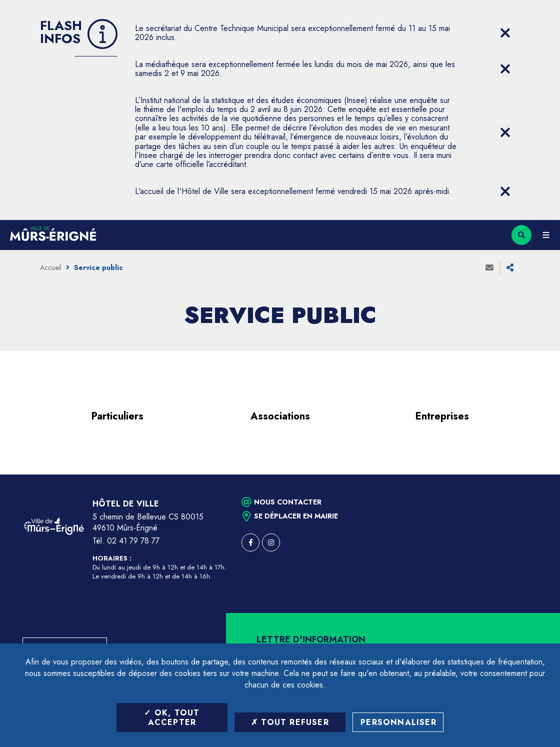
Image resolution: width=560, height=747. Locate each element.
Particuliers (117, 416)
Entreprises (442, 416)
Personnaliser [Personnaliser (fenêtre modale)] (398, 722)
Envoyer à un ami (489, 267)
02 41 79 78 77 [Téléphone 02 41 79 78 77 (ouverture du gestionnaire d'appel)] (133, 541)
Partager (510, 267)
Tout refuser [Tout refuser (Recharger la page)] (290, 722)
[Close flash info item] (505, 33)
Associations (280, 416)
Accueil (51, 267)
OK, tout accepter (172, 717)
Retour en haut (535, 474)
